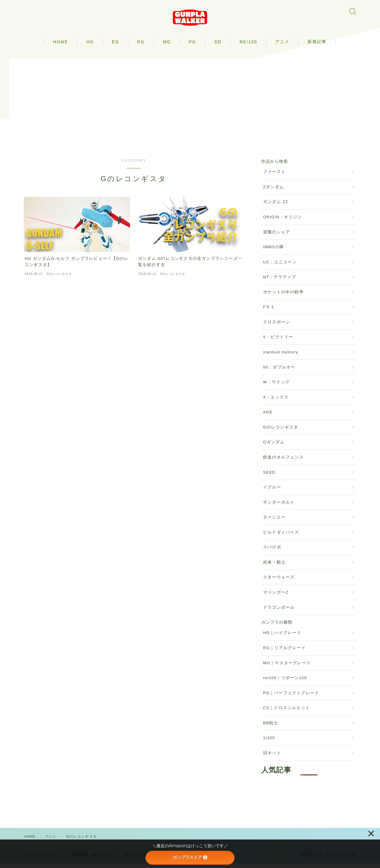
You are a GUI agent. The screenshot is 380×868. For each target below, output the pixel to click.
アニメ (282, 46)
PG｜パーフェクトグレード (291, 697)
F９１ (269, 312)
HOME (61, 46)
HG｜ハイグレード (282, 637)
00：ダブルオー (279, 372)
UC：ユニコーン (280, 267)
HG (90, 46)
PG (192, 46)
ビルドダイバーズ (281, 537)
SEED (269, 477)
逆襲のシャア (277, 237)
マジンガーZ (276, 597)
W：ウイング (276, 387)
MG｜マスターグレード (287, 667)
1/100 (269, 743)
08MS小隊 (273, 252)
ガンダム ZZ (276, 207)
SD (218, 46)
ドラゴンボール (279, 612)
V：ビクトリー (278, 342)
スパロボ (272, 552)
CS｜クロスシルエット (286, 713)
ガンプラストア (190, 857)
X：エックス (276, 402)
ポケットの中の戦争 (283, 297)
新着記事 (317, 46)
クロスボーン (277, 327)
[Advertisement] (190, 105)
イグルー (272, 492)
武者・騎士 (274, 567)
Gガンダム (274, 447)
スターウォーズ (279, 582)
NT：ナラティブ (280, 282)
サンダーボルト (279, 507)
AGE (268, 417)
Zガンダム (273, 192)
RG (141, 46)
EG (115, 46)
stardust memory (281, 357)
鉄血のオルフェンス (283, 462)
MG (167, 46)
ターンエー (274, 522)
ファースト (274, 177)
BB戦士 (271, 727)
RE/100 (248, 46)
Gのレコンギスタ (281, 432)
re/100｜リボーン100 (285, 683)
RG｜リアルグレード (284, 653)
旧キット (272, 758)
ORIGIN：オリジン (282, 222)
